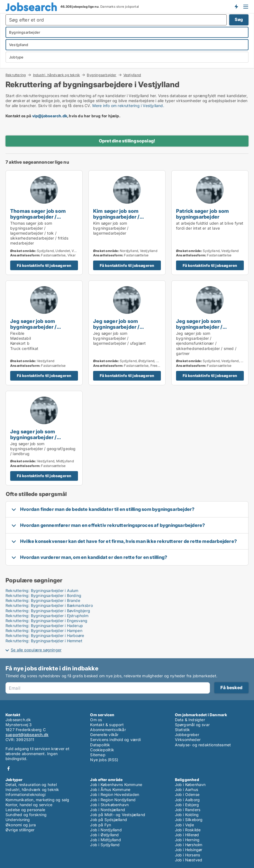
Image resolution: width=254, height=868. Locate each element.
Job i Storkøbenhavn (109, 805)
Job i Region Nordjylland (113, 800)
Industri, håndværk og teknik (57, 75)
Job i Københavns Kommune (116, 785)
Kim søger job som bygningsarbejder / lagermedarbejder (116, 217)
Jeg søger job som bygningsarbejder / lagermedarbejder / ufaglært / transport (34, 330)
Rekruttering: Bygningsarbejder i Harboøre (45, 635)
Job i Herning (187, 840)
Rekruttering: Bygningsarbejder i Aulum (42, 590)
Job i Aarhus (187, 789)
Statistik (183, 730)
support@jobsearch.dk (27, 735)
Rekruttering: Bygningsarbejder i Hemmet (44, 641)
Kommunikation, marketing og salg (37, 800)
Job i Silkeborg (189, 820)
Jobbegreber (187, 735)
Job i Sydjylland (105, 845)
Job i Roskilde (188, 830)
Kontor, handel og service (29, 805)
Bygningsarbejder (102, 75)
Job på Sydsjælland (109, 820)
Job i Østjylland (104, 835)
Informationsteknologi (25, 794)
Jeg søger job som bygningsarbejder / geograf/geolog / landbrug (42, 437)
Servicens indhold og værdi (115, 740)
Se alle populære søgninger (36, 650)
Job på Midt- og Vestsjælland (118, 815)
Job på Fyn (101, 825)
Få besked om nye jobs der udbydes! (236, 6)
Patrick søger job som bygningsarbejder (202, 214)
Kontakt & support (107, 725)
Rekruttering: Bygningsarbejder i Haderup (44, 626)
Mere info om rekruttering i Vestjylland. (128, 106)
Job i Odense (187, 794)
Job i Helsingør (189, 850)
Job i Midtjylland (105, 840)
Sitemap (98, 755)
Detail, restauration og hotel (31, 785)
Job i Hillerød (187, 835)
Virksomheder (188, 740)
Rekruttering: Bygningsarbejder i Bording (43, 595)
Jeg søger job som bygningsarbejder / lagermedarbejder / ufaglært (117, 330)
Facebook (9, 769)
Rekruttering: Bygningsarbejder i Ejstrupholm (47, 616)
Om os (96, 720)
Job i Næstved (189, 860)
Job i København (190, 785)
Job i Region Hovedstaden (115, 794)
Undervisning (18, 820)
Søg (239, 19)
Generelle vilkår (104, 735)
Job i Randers (188, 810)
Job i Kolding (187, 815)
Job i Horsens (188, 855)
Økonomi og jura (21, 825)
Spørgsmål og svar (192, 725)
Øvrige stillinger (20, 830)
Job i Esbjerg (187, 805)
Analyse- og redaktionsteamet (203, 745)
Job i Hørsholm (189, 845)
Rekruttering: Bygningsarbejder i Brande (43, 600)
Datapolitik (100, 745)
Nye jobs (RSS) (104, 760)
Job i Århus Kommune (110, 789)
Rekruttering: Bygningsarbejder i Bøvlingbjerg (48, 611)
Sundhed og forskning (26, 815)
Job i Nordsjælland (108, 810)
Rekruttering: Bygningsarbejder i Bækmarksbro (49, 605)
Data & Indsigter (190, 720)
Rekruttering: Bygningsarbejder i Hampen (44, 631)
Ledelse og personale (25, 810)
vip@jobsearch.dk (50, 116)
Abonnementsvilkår (108, 730)
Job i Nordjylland (106, 830)
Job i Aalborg (187, 800)
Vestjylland (132, 75)
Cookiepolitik (102, 750)
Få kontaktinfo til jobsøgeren (44, 265)
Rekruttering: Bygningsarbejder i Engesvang (46, 621)
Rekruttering (16, 75)
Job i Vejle (184, 825)
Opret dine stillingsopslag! (127, 141)
